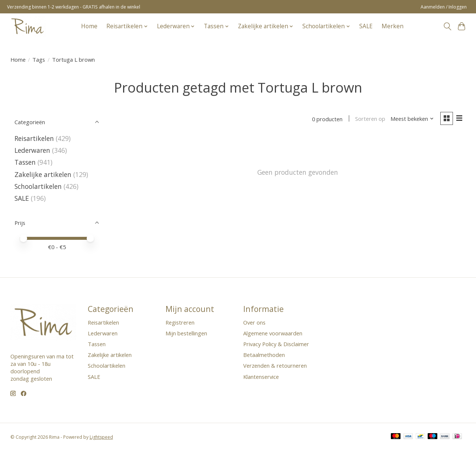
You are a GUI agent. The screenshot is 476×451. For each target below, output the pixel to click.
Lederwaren (32, 150)
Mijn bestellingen (186, 333)
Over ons (254, 322)
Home (89, 26)
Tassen (25, 162)
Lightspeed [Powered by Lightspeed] (101, 437)
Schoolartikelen (38, 186)
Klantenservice (261, 377)
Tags (39, 59)
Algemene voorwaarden (273, 333)
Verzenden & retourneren (275, 365)
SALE (366, 26)
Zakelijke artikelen (43, 174)
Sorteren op (370, 119)
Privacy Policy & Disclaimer (276, 344)
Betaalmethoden (264, 355)
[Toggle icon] (447, 26)
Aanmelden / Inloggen (444, 7)
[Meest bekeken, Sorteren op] (412, 119)
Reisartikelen (34, 138)
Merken (393, 26)
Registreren (180, 322)
